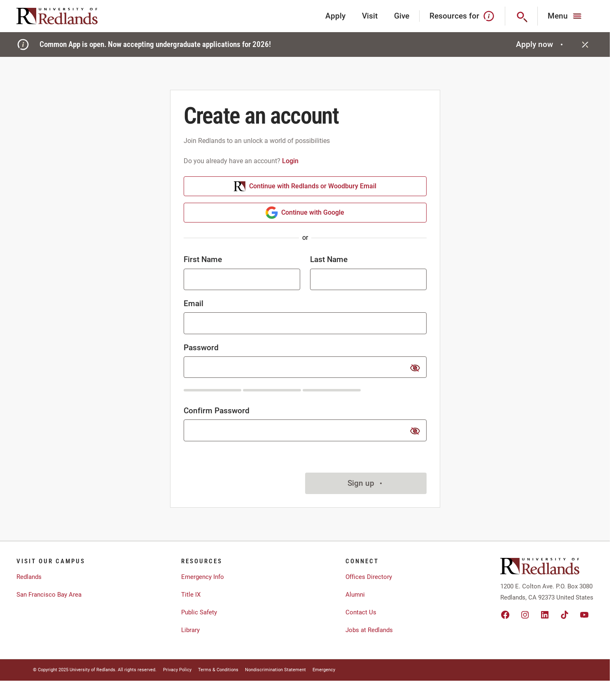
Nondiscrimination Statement (275, 670)
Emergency (324, 670)
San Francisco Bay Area (49, 595)
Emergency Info (203, 577)
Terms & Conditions (218, 670)
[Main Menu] (566, 16)
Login (290, 161)
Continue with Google (305, 213)
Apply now (540, 44)
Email (194, 303)
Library (190, 630)
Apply (335, 16)
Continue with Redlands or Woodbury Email (305, 186)
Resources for (462, 16)
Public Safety (199, 612)
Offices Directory (369, 577)
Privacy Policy (177, 670)
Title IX (191, 595)
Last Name (329, 259)
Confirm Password (217, 411)
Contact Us (361, 612)
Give (402, 16)
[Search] (521, 16)
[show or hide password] (415, 368)
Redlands (29, 577)
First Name (203, 259)
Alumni (355, 595)
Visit (370, 16)
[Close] (585, 45)
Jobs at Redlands (369, 630)
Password (201, 348)
